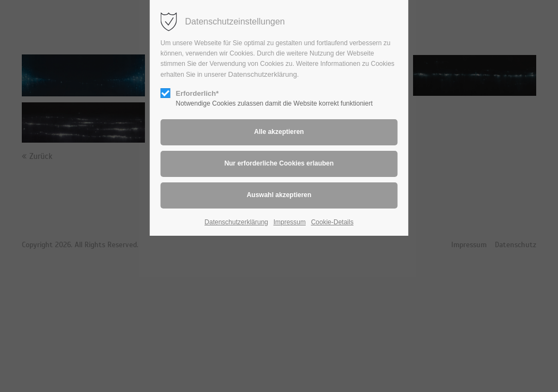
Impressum (290, 222)
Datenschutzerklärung (263, 74)
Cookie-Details (332, 222)
